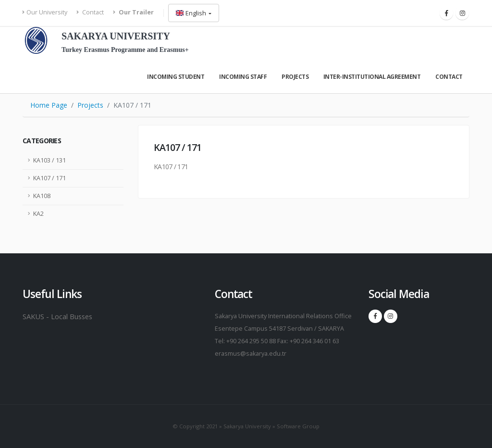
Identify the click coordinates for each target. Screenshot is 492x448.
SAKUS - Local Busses (60, 316)
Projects (295, 77)
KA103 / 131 (49, 160)
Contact (90, 12)
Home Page (49, 105)
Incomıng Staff (243, 77)
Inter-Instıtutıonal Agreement (372, 77)
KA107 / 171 (49, 178)
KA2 (38, 214)
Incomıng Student (176, 77)
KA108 (42, 196)
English (192, 13)
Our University (45, 12)
